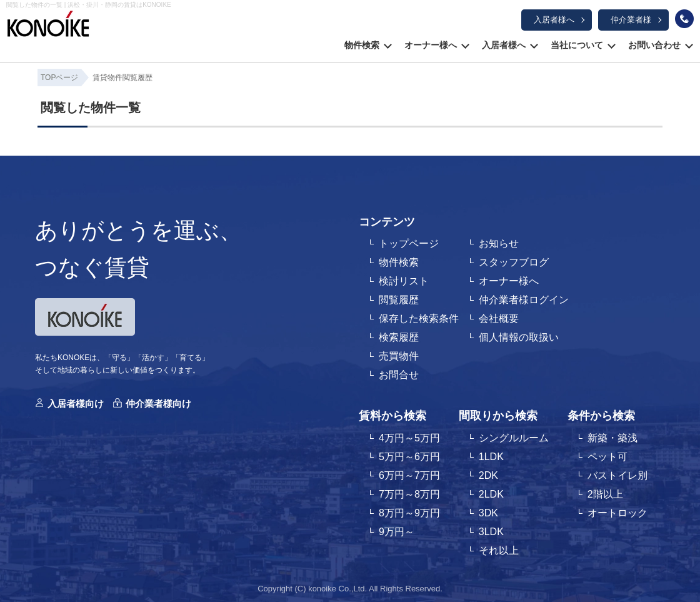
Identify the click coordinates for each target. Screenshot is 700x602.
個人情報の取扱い (519, 337)
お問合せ (399, 375)
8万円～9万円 (409, 513)
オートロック (617, 513)
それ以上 (499, 550)
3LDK (491, 532)
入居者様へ (554, 20)
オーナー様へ (431, 45)
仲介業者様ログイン (524, 300)
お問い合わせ (654, 45)
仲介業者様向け (158, 404)
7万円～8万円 (409, 494)
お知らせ (499, 243)
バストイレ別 (617, 475)
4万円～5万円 (409, 438)
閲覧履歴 (399, 300)
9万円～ (397, 532)
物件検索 (362, 45)
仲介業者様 (631, 20)
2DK (488, 475)
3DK (488, 513)
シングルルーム (514, 438)
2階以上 (605, 494)
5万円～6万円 (409, 457)
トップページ (409, 243)
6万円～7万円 (409, 475)
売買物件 (399, 356)
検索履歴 (399, 337)
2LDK (491, 494)
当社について (577, 45)
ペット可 (607, 457)
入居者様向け (76, 404)
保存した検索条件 (419, 319)
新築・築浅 (612, 438)
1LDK (491, 457)
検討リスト (404, 281)
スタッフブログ (514, 262)
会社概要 (499, 319)
